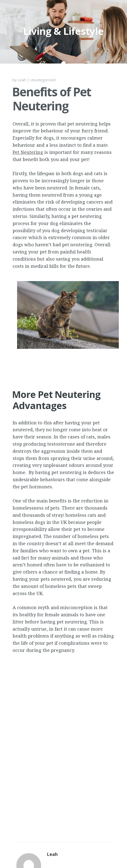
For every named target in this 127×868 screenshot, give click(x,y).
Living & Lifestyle (63, 31)
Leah (22, 80)
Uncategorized (43, 80)
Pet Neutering (28, 152)
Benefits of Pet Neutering (52, 99)
